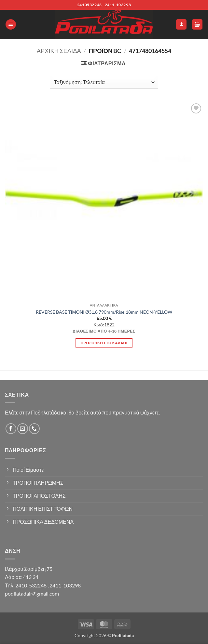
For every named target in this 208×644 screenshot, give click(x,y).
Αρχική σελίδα (59, 51)
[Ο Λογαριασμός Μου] (181, 25)
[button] (11, 25)
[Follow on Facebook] (11, 429)
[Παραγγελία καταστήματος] (104, 82)
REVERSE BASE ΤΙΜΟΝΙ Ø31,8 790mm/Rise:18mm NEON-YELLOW (104, 312)
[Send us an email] (23, 429)
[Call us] (34, 429)
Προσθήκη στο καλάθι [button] (104, 343)
